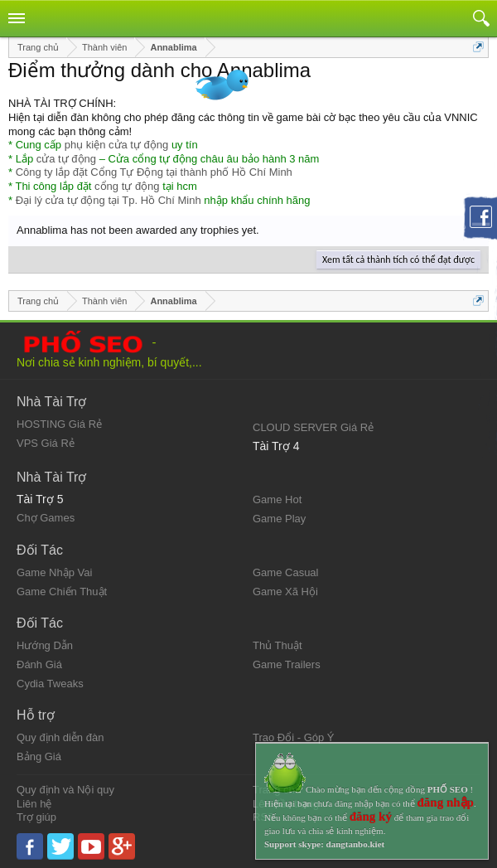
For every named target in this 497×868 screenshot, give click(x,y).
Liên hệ (34, 804)
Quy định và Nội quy (65, 790)
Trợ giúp (36, 817)
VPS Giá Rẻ (46, 443)
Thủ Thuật (277, 645)
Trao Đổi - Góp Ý (294, 737)
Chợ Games (46, 518)
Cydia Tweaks (50, 684)
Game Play (279, 519)
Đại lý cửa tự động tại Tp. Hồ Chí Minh (109, 200)
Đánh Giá (39, 664)
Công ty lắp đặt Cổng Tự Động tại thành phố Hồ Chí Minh (154, 172)
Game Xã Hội (285, 592)
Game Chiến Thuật (62, 592)
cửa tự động (66, 159)
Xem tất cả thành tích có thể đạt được (398, 259)
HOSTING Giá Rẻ (59, 424)
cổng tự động (127, 186)
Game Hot (277, 499)
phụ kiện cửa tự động (117, 145)
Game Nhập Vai (54, 572)
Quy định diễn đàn (60, 737)
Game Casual (285, 572)
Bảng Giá (39, 756)
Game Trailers (287, 664)
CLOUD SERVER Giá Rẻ (313, 427)
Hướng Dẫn (45, 645)
